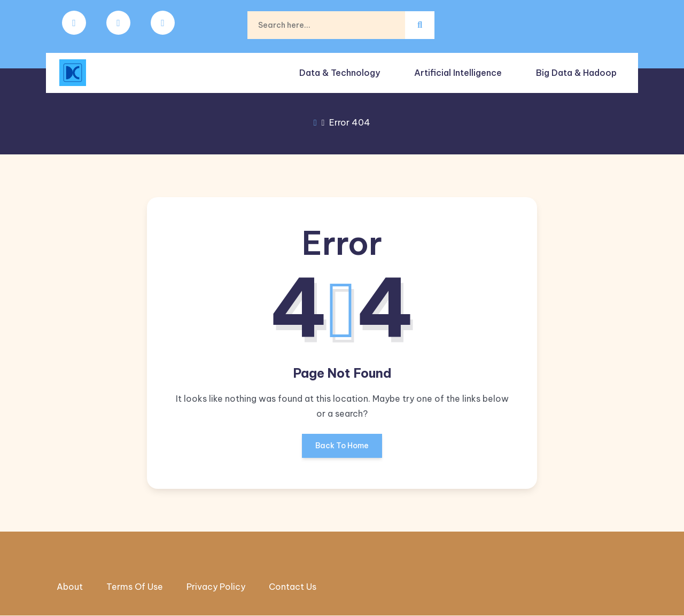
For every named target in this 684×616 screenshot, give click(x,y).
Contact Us (293, 587)
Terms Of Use (135, 587)
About (70, 587)
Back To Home (342, 449)
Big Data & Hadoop (575, 69)
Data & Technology (341, 69)
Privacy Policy (216, 587)
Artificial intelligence (458, 69)
